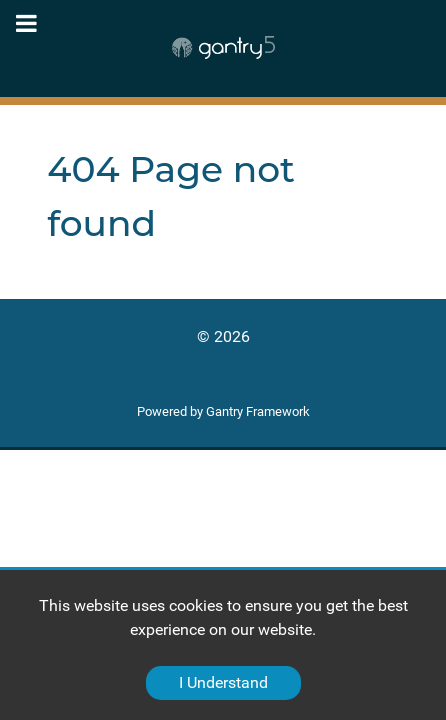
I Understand (223, 682)
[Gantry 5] (223, 47)
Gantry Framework (258, 411)
